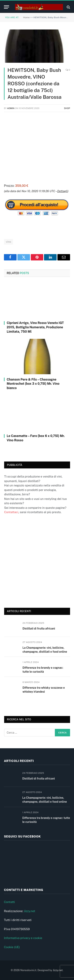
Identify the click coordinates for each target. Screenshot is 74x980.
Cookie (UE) (12, 947)
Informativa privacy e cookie (23, 938)
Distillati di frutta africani (39, 629)
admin (11, 108)
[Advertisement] (37, 147)
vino (8, 242)
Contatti (9, 902)
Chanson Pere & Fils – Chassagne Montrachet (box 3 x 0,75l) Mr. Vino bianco (33, 384)
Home (26, 17)
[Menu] (7, 7)
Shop (67, 108)
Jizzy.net (30, 911)
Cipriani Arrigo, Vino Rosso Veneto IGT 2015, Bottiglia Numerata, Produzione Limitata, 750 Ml (35, 327)
